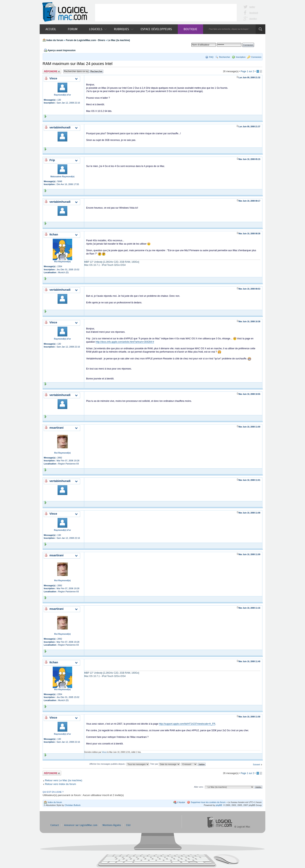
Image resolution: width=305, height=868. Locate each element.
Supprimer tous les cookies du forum (208, 802)
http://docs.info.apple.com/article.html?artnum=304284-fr (125, 342)
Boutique (190, 29)
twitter (252, 7)
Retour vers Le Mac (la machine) (64, 780)
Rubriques (124, 29)
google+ (253, 18)
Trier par (165, 764)
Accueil (51, 29)
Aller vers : (199, 787)
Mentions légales (112, 825)
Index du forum (55, 40)
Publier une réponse (52, 71)
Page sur (247, 71)
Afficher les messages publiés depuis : (119, 764)
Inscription (241, 57)
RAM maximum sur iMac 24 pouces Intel (78, 64)
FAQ (211, 57)
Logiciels (98, 29)
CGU (128, 825)
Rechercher (225, 57)
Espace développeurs (156, 29)
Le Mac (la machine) (119, 40)
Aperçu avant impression (62, 50)
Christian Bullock (73, 805)
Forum (73, 29)
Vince (104, 752)
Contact (55, 825)
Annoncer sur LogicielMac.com (81, 825)
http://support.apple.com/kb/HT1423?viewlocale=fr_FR (187, 724)
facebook (254, 13)
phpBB (219, 805)
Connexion (256, 57)
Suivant (256, 764)
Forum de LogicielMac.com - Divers (85, 40)
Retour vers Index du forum (60, 784)
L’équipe (181, 802)
